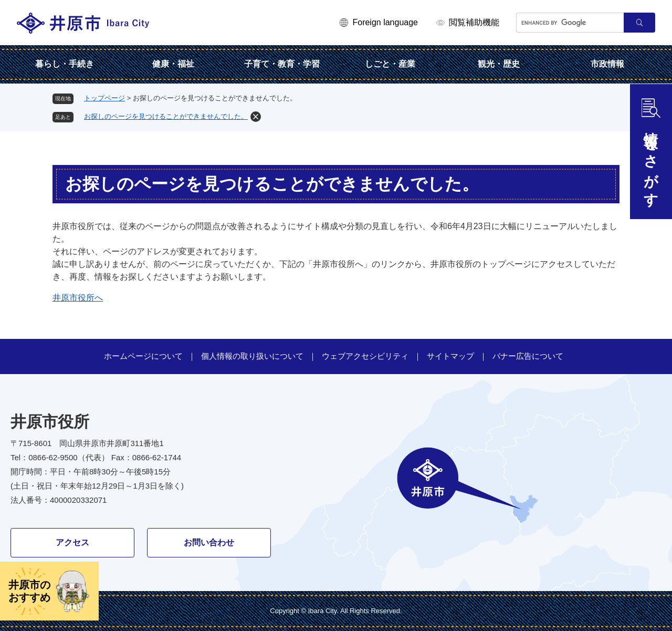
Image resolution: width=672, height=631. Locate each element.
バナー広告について (528, 356)
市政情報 (607, 64)
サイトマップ (450, 356)
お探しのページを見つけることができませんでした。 (166, 116)
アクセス (72, 542)
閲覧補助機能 (474, 22)
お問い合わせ (209, 542)
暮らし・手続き (65, 64)
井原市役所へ (78, 298)
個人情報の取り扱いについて (252, 356)
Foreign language (385, 22)
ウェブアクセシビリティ (365, 356)
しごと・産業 (390, 64)
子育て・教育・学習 (282, 64)
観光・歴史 (499, 64)
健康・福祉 (173, 64)
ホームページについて (143, 356)
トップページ (104, 98)
